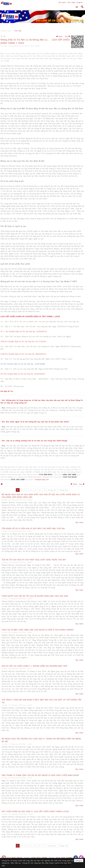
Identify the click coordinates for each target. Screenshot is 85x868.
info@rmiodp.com (42, 479)
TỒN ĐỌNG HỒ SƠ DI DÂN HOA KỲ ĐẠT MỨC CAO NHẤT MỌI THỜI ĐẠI (33, 528)
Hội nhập (71, 2)
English (80, 2)
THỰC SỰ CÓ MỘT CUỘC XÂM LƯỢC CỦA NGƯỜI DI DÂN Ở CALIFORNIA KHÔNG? (38, 630)
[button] (77, 7)
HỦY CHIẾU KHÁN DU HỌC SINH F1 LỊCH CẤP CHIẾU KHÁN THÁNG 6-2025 (35, 811)
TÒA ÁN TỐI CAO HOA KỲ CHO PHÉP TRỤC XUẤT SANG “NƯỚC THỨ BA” (34, 560)
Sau (66, 36)
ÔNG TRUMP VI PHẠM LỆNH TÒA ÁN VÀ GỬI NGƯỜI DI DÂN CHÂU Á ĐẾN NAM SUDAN (40, 775)
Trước (60, 36)
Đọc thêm (79, 522)
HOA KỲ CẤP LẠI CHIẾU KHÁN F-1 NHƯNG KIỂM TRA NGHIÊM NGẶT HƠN (34, 666)
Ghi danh (62, 2)
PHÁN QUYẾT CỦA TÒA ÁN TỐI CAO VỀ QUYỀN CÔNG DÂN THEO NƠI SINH (35, 596)
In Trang (2, 484)
